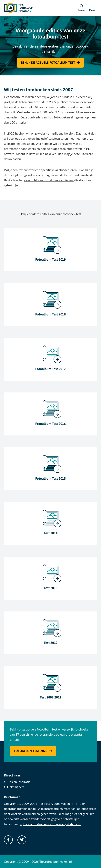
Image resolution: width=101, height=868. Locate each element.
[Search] (81, 8)
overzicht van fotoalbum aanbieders (49, 180)
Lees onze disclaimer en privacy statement (52, 824)
